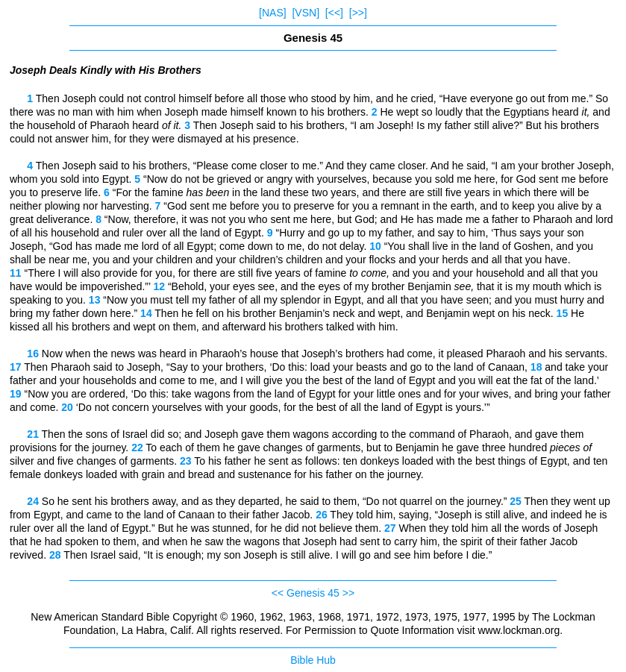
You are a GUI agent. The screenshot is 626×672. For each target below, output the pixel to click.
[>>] (358, 13)
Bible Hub (313, 660)
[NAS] (273, 13)
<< (278, 593)
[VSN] (306, 13)
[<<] (334, 13)
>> (348, 593)
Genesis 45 (313, 593)
